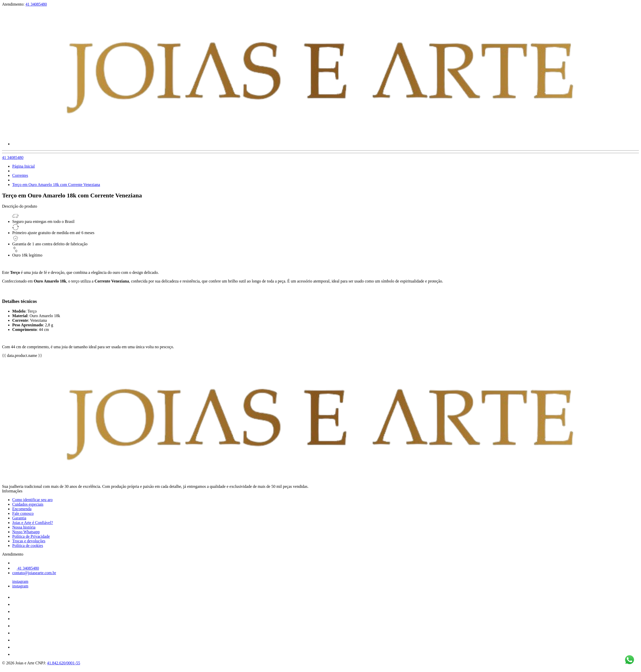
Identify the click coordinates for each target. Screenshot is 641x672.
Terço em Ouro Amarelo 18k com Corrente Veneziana (56, 185)
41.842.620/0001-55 (64, 663)
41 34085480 (36, 4)
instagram (20, 581)
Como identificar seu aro (32, 500)
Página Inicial (23, 166)
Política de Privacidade (31, 536)
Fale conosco (23, 513)
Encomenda (22, 509)
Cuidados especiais (28, 504)
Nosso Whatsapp (26, 532)
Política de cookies (28, 546)
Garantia (19, 518)
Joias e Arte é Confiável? (33, 523)
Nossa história (24, 527)
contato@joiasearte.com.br (34, 573)
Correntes (20, 175)
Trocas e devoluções (29, 541)
